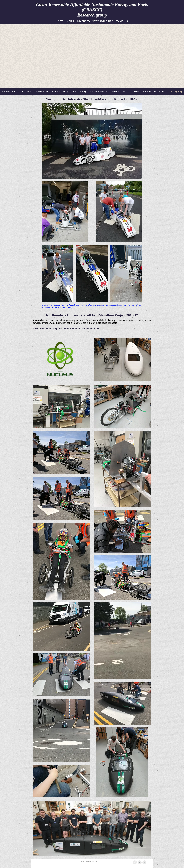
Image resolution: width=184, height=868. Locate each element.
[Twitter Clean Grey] (140, 862)
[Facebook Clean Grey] (135, 862)
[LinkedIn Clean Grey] (144, 862)
